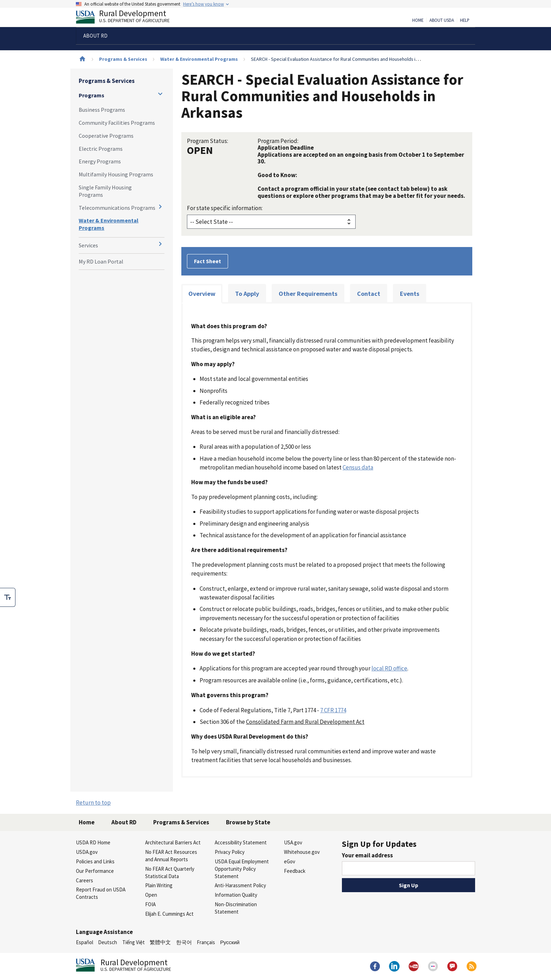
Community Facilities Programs (117, 123)
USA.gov (293, 842)
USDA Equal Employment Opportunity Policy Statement (242, 869)
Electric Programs (101, 149)
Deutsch (108, 942)
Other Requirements (308, 294)
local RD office (389, 668)
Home (418, 20)
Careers (85, 880)
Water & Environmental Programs (199, 59)
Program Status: (208, 141)
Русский (230, 942)
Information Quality (236, 895)
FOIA (150, 904)
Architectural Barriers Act (173, 842)
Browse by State (248, 822)
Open (151, 895)
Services (88, 245)
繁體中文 (160, 942)
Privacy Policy (230, 852)
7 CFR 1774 (333, 710)
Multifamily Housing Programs (116, 174)
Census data (358, 467)
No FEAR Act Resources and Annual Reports (171, 856)
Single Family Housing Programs (105, 191)
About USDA (442, 20)
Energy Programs (100, 161)
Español (85, 942)
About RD (124, 822)
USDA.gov (87, 852)
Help (465, 20)
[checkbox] (8, 597)
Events (410, 294)
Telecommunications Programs (117, 208)
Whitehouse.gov (302, 852)
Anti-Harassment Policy (240, 885)
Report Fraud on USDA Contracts (101, 893)
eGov (290, 861)
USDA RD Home (93, 842)
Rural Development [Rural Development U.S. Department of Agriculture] (129, 18)
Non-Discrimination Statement (236, 908)
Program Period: (278, 141)
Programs (92, 95)
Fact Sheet (208, 261)
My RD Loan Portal (101, 261)
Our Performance (95, 871)
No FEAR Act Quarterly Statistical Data (170, 872)
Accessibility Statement (241, 842)
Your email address (367, 855)
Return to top (93, 803)
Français (206, 942)
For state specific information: (225, 208)
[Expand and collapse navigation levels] (160, 94)
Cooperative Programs (106, 136)
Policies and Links (95, 861)
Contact (369, 294)
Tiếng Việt (134, 942)
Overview (202, 294)
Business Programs (102, 110)
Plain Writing (159, 885)
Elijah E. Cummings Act (169, 914)
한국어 (184, 942)
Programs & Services (123, 59)
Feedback (295, 871)
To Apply (247, 294)
